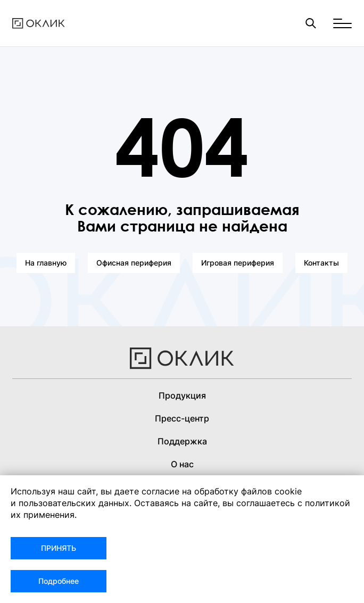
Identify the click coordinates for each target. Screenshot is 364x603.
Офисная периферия (134, 263)
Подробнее (59, 581)
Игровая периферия (238, 263)
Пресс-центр (182, 418)
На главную (46, 263)
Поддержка (182, 441)
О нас (182, 464)
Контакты (321, 263)
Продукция (182, 395)
